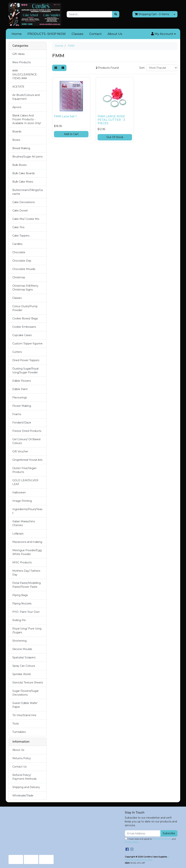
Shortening (19, 641)
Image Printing (22, 501)
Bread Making (21, 148)
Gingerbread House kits (27, 460)
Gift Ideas (18, 54)
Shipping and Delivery (26, 787)
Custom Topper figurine (27, 344)
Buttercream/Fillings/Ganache (28, 192)
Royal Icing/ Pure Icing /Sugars (27, 630)
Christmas (19, 277)
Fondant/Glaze (22, 423)
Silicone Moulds (22, 649)
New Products (22, 62)
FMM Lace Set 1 (65, 116)
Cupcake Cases (22, 335)
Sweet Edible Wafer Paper (25, 705)
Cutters (17, 352)
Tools (16, 724)
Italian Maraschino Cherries (24, 523)
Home (17, 34)
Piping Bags (20, 595)
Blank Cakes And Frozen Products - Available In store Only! (27, 119)
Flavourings (20, 397)
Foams (17, 414)
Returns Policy (22, 758)
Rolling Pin (19, 620)
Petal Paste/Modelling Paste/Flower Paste (27, 585)
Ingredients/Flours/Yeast (27, 511)
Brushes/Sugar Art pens (27, 157)
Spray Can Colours (24, 666)
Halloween (19, 492)
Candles (17, 244)
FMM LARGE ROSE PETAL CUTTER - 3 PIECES (111, 120)
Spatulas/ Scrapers (24, 657)
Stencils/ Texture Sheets (28, 683)
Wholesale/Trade (23, 796)
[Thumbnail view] (56, 68)
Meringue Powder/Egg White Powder (27, 552)
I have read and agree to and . (150, 840)
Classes (77, 34)
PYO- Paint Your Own (26, 612)
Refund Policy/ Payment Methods (24, 777)
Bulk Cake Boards (24, 173)
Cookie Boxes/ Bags (25, 318)
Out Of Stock (115, 137)
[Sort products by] (162, 68)
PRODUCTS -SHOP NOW (47, 34)
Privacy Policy (132, 842)
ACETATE (18, 87)
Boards (17, 132)
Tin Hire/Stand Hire (24, 715)
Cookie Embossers (24, 327)
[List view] (63, 68)
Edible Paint (20, 389)
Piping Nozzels (22, 603)
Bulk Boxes (19, 165)
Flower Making (22, 406)
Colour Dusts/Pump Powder (25, 308)
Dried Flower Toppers (26, 360)
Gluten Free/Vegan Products (24, 470)
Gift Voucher (20, 451)
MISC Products (22, 562)
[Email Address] (143, 833)
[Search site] (116, 14)
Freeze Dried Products (27, 431)
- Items (152, 14)
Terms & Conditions (162, 839)
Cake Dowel (20, 211)
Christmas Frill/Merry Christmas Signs (25, 288)
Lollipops (18, 534)
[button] (163, 34)
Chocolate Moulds (24, 269)
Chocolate (19, 252)
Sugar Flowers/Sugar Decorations (26, 693)
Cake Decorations (24, 202)
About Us (115, 34)
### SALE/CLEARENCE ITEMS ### (25, 74)
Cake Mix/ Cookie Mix (26, 219)
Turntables (19, 732)
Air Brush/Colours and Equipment (26, 97)
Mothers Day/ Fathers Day (26, 573)
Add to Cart (71, 134)
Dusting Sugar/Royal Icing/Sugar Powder (25, 371)
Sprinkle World (21, 674)
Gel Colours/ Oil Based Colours (26, 441)
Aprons (17, 107)
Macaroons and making (27, 542)
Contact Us (19, 767)
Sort (142, 68)
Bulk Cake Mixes (23, 182)
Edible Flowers (22, 381)
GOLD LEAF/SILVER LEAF (25, 482)
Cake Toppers (21, 236)
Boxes (16, 140)
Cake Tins (18, 227)
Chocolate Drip (22, 261)
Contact (95, 34)
